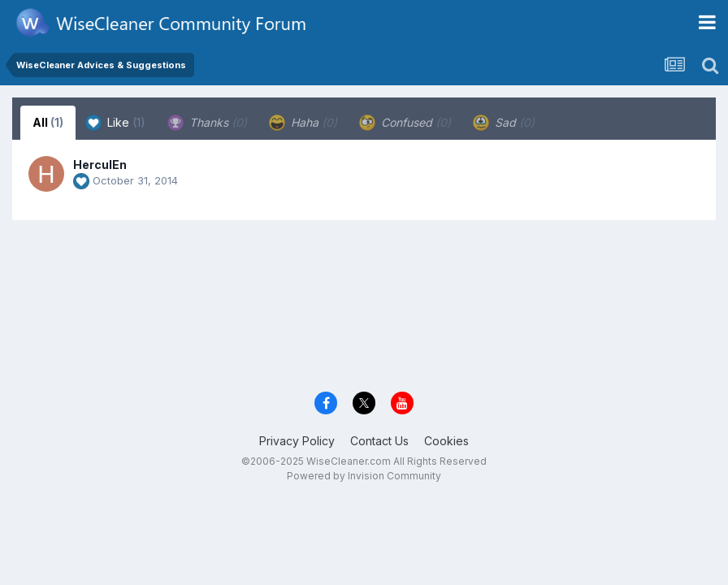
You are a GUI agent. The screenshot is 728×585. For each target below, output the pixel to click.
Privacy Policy (297, 441)
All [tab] (48, 122)
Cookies (446, 441)
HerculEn (100, 165)
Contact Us (379, 441)
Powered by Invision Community (364, 476)
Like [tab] (115, 123)
